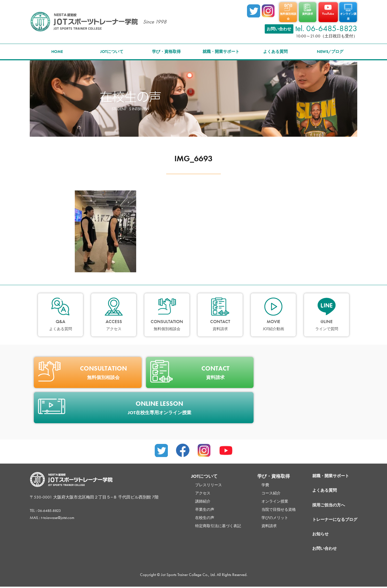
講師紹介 (192, 499)
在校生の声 (194, 515)
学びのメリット (267, 515)
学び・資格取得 (166, 49)
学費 (257, 483)
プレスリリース (198, 483)
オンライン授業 (267, 499)
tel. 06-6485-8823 (326, 26)
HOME (57, 49)
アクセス (192, 491)
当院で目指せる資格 (271, 507)
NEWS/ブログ (330, 49)
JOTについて (112, 49)
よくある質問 (275, 49)
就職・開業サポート (221, 49)
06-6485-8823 (51, 508)
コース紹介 (263, 491)
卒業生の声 (194, 507)
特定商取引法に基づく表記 (208, 524)
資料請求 (261, 524)
